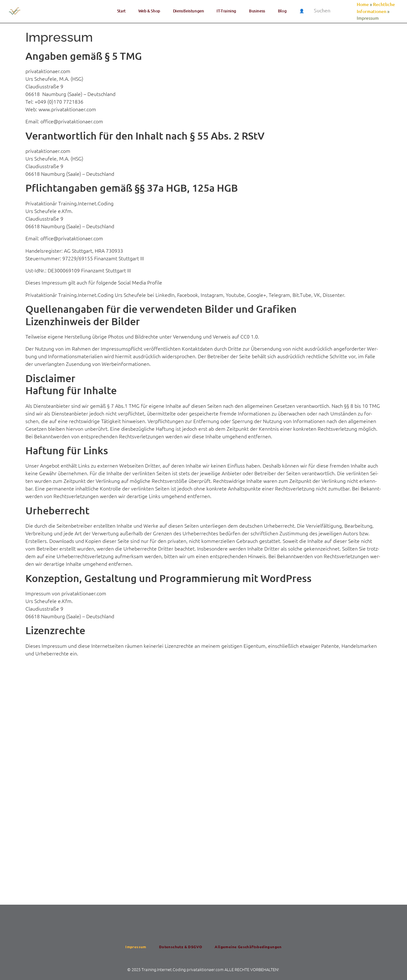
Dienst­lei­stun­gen (189, 11)
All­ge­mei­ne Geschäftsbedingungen (248, 947)
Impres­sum (136, 947)
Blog (282, 11)
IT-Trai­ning (226, 11)
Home (363, 4)
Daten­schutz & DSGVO (181, 947)
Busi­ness (257, 11)
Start (121, 11)
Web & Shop (149, 11)
